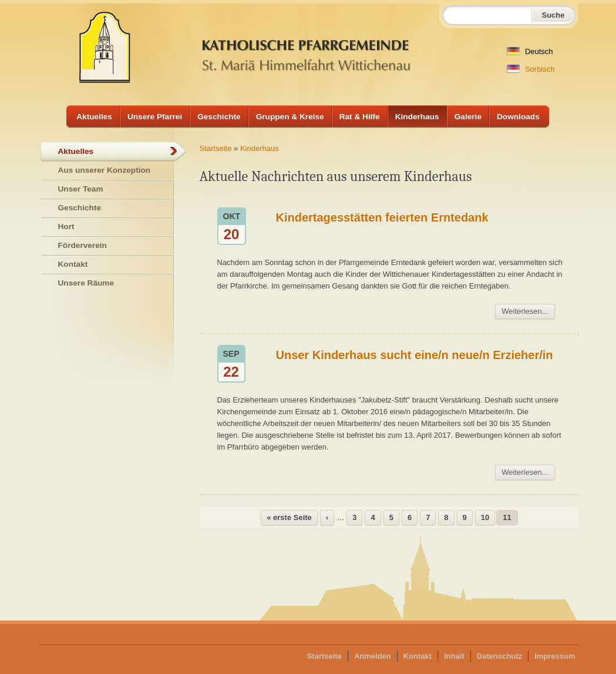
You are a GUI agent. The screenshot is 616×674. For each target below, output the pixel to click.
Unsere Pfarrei (155, 117)
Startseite (216, 148)
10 (485, 517)
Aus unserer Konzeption (105, 170)
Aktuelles (94, 117)
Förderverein (83, 245)
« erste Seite (289, 517)
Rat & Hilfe (360, 117)
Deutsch (530, 51)
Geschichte (219, 117)
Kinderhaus (417, 117)
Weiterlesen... (525, 311)
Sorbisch (531, 69)
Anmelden (373, 656)
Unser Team (81, 189)
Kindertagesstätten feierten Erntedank (382, 217)
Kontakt (73, 264)
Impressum (555, 656)
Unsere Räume (86, 283)
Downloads (518, 117)
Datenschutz (499, 656)
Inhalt (454, 656)
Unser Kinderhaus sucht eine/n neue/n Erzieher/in (415, 355)
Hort (66, 227)
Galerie (468, 117)
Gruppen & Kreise (290, 117)
